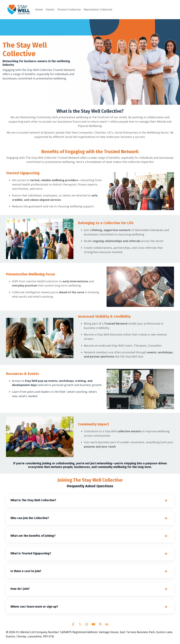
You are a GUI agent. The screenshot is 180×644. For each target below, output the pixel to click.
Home (39, 9)
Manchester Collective (98, 9)
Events (50, 9)
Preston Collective (69, 9)
